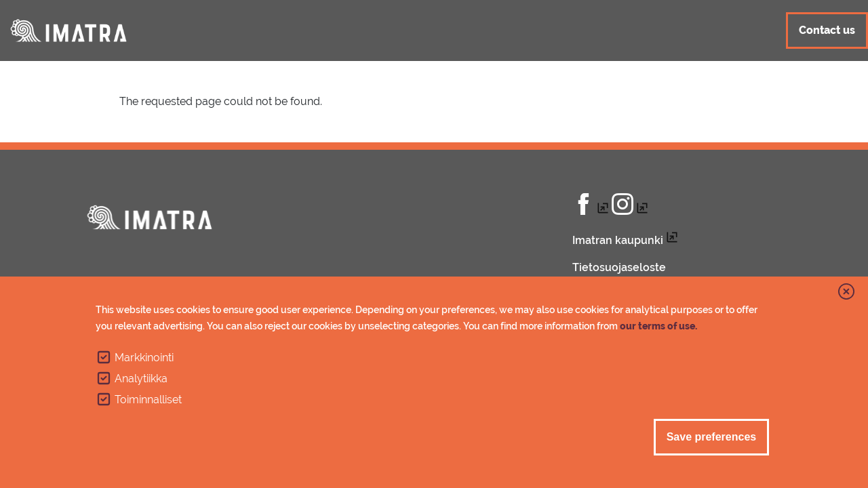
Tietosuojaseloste (619, 267)
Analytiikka (141, 379)
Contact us (827, 30)
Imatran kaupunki (618, 240)
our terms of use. (658, 326)
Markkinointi (144, 358)
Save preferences (712, 437)
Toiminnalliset (148, 400)
